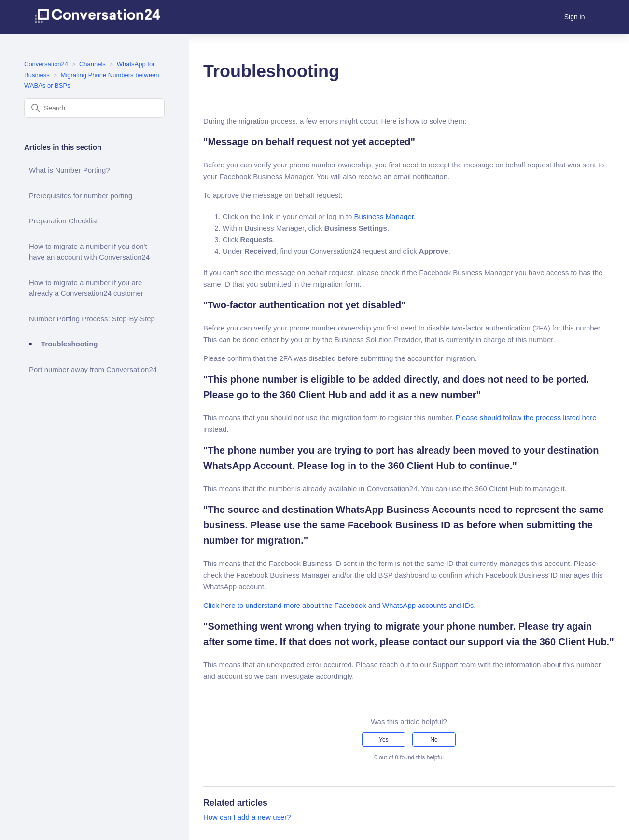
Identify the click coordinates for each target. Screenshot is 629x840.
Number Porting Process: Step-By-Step (92, 319)
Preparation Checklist (63, 221)
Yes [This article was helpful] (384, 740)
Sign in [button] (575, 17)
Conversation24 (46, 64)
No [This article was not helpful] (434, 740)
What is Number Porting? (70, 170)
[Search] (94, 108)
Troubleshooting (70, 344)
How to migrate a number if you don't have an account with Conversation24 (89, 252)
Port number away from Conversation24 (93, 369)
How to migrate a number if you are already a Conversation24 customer (86, 288)
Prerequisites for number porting (81, 196)
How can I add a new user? (247, 817)
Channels (92, 64)
